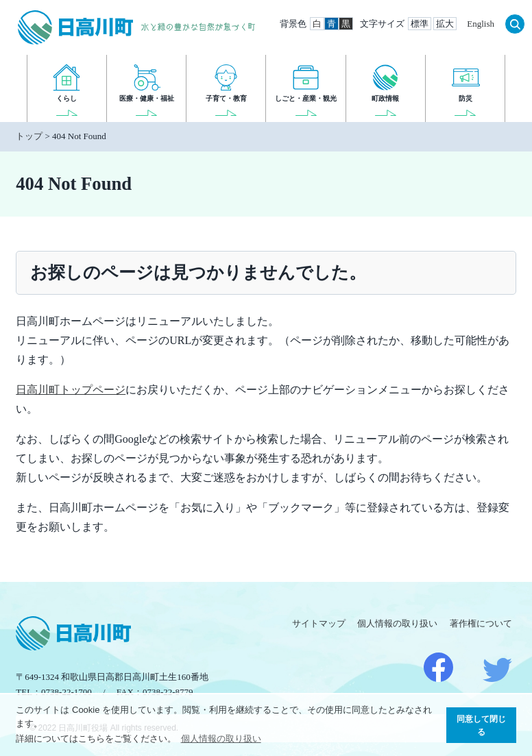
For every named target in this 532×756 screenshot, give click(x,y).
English (481, 24)
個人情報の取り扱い (397, 623)
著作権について (481, 623)
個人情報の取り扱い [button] (221, 739)
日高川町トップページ (71, 390)
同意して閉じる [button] (481, 725)
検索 (515, 24)
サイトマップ (319, 623)
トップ (29, 136)
